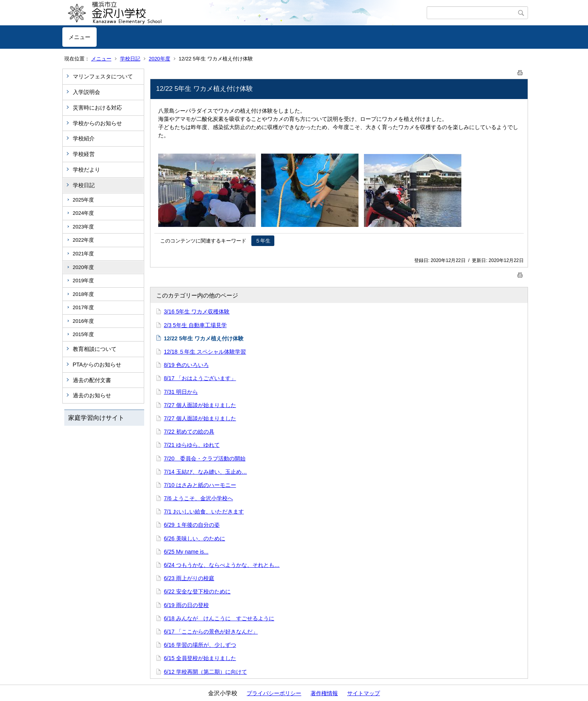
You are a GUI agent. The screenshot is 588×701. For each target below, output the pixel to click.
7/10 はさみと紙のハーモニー (200, 485)
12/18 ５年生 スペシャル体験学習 (205, 352)
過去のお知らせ (92, 395)
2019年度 (84, 281)
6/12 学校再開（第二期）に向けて (206, 672)
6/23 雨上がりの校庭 (189, 578)
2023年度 (84, 227)
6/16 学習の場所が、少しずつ (200, 645)
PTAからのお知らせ (97, 365)
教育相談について (95, 349)
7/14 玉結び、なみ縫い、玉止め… (206, 472)
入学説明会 (87, 92)
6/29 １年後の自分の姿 (192, 525)
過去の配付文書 (92, 380)
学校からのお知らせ (97, 123)
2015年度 (84, 334)
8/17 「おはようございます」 (200, 378)
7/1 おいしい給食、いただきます (204, 512)
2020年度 (160, 59)
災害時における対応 (97, 108)
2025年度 (84, 200)
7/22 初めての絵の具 (189, 432)
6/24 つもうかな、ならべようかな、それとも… (222, 565)
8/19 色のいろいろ (186, 365)
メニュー (79, 37)
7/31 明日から (181, 392)
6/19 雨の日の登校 (186, 605)
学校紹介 (84, 138)
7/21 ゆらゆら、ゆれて (192, 445)
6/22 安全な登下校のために (197, 591)
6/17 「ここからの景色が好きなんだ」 (211, 632)
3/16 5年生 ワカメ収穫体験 (197, 312)
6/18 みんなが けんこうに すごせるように (219, 618)
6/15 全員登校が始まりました (200, 658)
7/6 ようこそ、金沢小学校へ (199, 498)
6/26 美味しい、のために (195, 538)
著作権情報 (324, 693)
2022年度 (84, 240)
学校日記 (130, 59)
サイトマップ (364, 693)
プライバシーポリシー (274, 693)
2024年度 (84, 213)
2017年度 (84, 307)
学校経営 (84, 154)
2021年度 (84, 254)
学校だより (87, 170)
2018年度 (84, 294)
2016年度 (84, 321)
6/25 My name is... (186, 552)
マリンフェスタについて (103, 76)
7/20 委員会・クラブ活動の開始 (205, 458)
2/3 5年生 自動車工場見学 (195, 325)
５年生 (263, 241)
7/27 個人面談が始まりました (200, 405)
